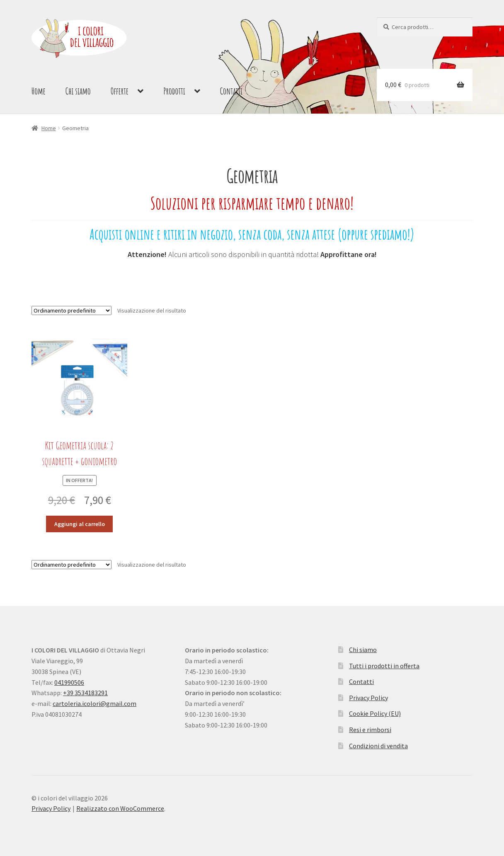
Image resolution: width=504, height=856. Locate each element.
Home (39, 91)
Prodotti (174, 91)
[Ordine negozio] (71, 310)
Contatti (231, 91)
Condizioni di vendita (378, 746)
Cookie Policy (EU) (375, 713)
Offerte (120, 91)
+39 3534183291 (85, 693)
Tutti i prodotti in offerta (384, 666)
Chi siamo (78, 91)
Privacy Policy (368, 698)
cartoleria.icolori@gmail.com (94, 703)
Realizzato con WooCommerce (120, 808)
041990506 (69, 682)
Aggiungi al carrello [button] (80, 524)
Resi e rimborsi (370, 730)
